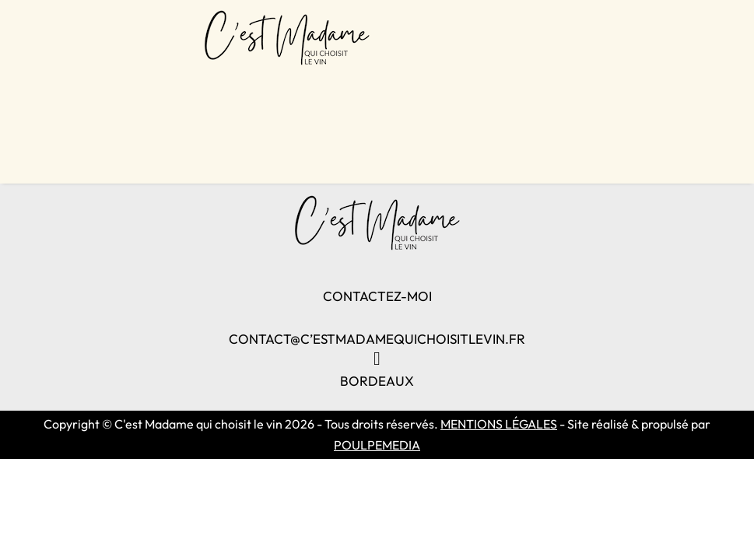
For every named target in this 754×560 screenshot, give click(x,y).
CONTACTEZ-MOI (377, 296)
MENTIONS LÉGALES (499, 424)
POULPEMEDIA (377, 445)
